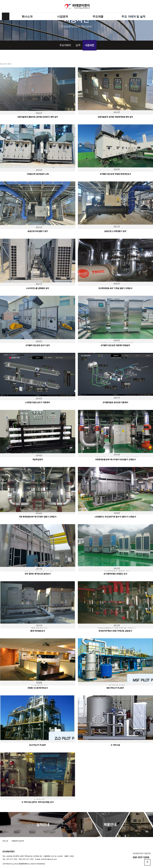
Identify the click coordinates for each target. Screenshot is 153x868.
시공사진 (90, 45)
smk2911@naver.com (49, 859)
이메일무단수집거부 (18, 841)
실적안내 (43, 825)
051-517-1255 (12, 859)
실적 (78, 45)
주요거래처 (65, 45)
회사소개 (27, 16)
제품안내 (110, 825)
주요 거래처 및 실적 (133, 16)
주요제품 (98, 16)
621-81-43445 (57, 856)
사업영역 (63, 16)
